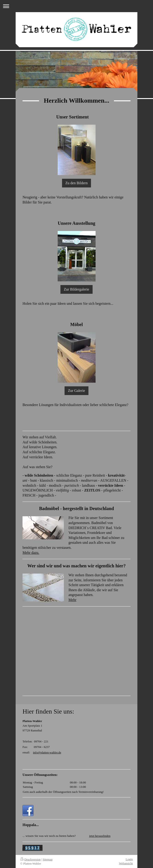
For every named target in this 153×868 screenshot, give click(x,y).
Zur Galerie (76, 391)
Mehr (72, 600)
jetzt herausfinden (100, 836)
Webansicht (126, 863)
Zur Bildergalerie (76, 289)
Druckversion (30, 859)
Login (129, 859)
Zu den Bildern (77, 183)
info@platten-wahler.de (47, 752)
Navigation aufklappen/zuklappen (76, 6)
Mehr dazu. (31, 553)
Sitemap (48, 859)
